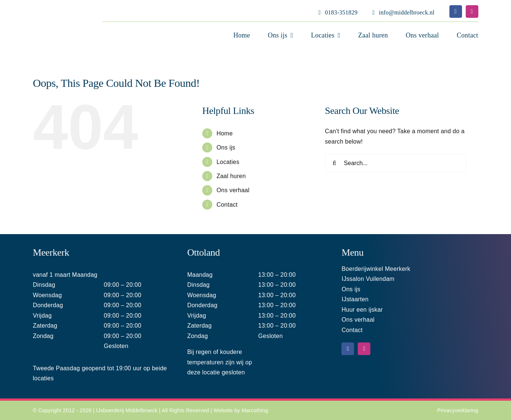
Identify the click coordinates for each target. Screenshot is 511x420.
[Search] (334, 163)
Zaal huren (231, 176)
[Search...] (396, 163)
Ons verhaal (233, 190)
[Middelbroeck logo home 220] (50, 9)
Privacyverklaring (458, 410)
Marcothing (255, 410)
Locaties (228, 162)
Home (225, 133)
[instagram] (472, 12)
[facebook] (456, 12)
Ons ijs (226, 147)
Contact (227, 205)
